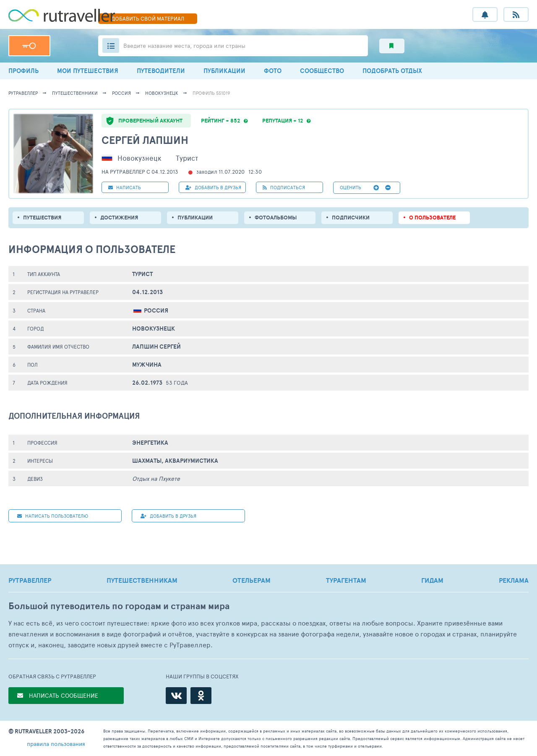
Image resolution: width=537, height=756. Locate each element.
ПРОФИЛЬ (23, 71)
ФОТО (273, 71)
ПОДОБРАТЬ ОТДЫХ (392, 71)
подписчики (351, 218)
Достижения (119, 218)
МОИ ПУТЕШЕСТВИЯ (88, 71)
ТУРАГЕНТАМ (346, 580)
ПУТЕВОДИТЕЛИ (161, 71)
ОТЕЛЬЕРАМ (252, 580)
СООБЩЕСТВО (322, 71)
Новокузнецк (162, 93)
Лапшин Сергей (156, 347)
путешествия (42, 218)
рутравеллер (23, 93)
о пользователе (432, 218)
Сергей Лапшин (145, 140)
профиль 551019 (211, 93)
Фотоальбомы (276, 218)
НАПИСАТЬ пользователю (53, 516)
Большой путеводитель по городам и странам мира (119, 606)
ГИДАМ (432, 580)
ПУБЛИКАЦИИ (224, 71)
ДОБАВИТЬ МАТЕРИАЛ (148, 18)
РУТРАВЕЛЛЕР (30, 580)
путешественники (75, 93)
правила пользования (56, 744)
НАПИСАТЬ (125, 187)
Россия (121, 93)
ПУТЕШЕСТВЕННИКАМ (142, 580)
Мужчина (147, 365)
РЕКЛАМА (514, 580)
